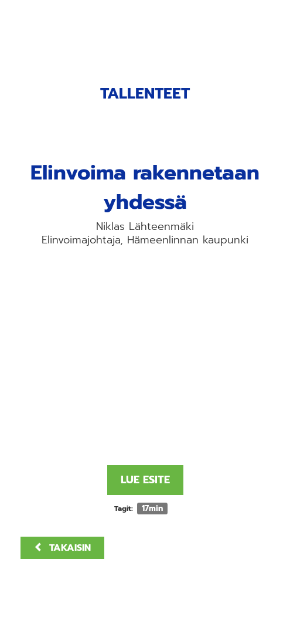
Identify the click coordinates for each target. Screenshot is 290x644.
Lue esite (145, 480)
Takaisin (62, 548)
